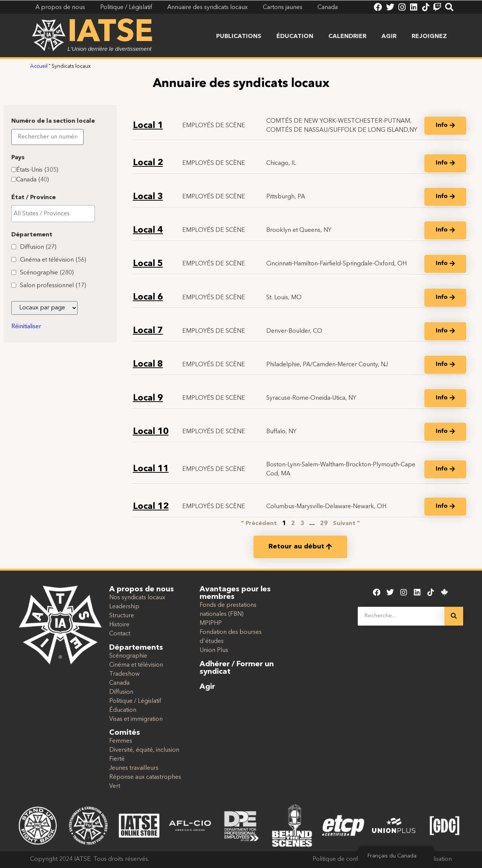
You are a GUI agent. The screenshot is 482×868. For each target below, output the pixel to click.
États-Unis (37, 219)
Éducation (295, 37)
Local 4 (148, 231)
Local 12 (151, 507)
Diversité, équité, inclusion (144, 750)
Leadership (124, 607)
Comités (125, 733)
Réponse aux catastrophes (145, 777)
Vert (115, 786)
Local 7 (148, 331)
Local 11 (151, 469)
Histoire (119, 625)
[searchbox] (53, 262)
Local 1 (148, 126)
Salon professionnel (53, 334)
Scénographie (47, 321)
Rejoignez (429, 37)
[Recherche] (454, 616)
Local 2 (148, 163)
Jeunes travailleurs (134, 768)
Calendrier (347, 37)
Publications (239, 37)
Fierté (117, 759)
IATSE (110, 33)
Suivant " (346, 524)
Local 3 (148, 197)
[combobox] (53, 262)
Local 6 (148, 298)
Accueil (39, 66)
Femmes (121, 741)
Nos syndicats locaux (137, 598)
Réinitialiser (26, 375)
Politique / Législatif (135, 701)
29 (324, 524)
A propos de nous (142, 589)
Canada (33, 228)
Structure (122, 616)
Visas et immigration (136, 719)
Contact (120, 634)
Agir (389, 37)
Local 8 (148, 365)
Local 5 (148, 264)
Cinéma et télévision (53, 309)
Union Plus (214, 650)
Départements (136, 648)
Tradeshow (124, 674)
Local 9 (148, 398)
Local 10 (151, 432)
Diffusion (38, 296)
